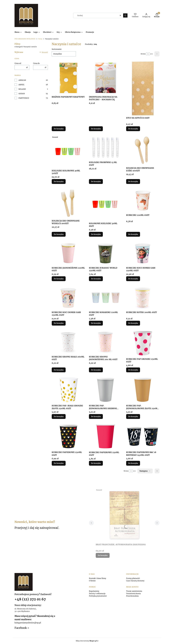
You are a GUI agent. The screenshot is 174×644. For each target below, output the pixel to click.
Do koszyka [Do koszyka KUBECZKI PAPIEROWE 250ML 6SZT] (59, 463)
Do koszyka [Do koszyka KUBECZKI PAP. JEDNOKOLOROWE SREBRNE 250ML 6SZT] (96, 416)
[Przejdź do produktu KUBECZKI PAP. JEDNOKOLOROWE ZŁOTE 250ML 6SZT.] (143, 390)
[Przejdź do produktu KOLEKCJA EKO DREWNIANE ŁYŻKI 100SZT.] (143, 150)
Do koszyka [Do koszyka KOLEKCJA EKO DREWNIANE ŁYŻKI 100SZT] (133, 181)
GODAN (22, 94)
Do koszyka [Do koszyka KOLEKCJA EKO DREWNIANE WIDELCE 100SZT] (59, 234)
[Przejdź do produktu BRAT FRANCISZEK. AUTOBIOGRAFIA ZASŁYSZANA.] (124, 515)
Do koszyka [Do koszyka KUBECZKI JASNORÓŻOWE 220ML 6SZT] (59, 279)
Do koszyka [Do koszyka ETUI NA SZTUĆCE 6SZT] (133, 129)
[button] (125, 15)
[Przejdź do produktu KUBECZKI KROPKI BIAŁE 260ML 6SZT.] (68, 342)
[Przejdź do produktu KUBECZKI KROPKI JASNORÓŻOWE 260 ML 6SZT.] (106, 342)
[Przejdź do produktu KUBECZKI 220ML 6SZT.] (143, 200)
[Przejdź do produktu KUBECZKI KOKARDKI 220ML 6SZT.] (106, 297)
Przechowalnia (132, 596)
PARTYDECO (24, 98)
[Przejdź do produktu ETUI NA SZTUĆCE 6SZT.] (143, 88)
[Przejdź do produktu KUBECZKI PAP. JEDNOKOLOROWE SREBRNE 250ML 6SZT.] (106, 390)
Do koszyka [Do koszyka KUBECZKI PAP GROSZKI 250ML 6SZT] (133, 370)
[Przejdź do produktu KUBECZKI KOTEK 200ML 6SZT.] (143, 297)
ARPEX (21, 85)
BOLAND (22, 89)
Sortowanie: (57, 49)
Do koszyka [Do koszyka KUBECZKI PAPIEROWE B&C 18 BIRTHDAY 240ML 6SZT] (133, 463)
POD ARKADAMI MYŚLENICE (25, 39)
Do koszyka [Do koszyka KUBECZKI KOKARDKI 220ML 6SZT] (96, 323)
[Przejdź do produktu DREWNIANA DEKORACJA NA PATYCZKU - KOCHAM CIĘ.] (106, 78)
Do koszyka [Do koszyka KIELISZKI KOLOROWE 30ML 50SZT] (59, 181)
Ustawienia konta (133, 594)
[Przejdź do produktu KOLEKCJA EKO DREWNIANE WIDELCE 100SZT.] (68, 203)
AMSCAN (22, 80)
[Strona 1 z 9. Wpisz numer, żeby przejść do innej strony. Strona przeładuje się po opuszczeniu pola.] (148, 54)
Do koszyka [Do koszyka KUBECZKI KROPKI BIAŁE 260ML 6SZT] (59, 370)
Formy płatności (133, 578)
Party (40, 39)
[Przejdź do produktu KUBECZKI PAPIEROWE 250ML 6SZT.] (68, 436)
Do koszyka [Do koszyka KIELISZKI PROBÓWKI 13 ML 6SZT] (96, 181)
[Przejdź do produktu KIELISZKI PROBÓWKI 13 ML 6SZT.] (106, 148)
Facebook (21, 628)
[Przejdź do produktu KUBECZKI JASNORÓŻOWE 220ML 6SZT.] (68, 253)
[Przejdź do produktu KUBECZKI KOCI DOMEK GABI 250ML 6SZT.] (143, 253)
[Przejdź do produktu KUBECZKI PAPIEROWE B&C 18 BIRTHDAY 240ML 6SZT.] (143, 436)
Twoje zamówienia (134, 591)
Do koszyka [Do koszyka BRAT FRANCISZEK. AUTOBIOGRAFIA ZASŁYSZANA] (103, 555)
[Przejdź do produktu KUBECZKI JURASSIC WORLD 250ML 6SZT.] (106, 253)
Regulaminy (94, 591)
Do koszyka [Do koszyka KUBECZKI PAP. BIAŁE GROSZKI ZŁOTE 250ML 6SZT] (59, 416)
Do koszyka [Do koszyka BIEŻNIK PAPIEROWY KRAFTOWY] (59, 129)
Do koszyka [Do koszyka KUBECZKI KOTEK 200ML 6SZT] (133, 323)
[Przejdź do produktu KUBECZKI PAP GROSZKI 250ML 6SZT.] (143, 343)
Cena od (18, 63)
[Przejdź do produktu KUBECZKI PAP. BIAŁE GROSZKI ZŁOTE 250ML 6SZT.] (68, 390)
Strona (143, 54)
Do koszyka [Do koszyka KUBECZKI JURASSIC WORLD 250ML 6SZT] (96, 279)
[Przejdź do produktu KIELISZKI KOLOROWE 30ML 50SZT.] (68, 152)
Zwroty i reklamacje (97, 594)
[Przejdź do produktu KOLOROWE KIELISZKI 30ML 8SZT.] (106, 204)
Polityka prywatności (98, 596)
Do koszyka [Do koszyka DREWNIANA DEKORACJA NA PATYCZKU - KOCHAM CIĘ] (96, 129)
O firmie (92, 581)
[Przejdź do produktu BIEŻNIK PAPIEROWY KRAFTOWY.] (68, 78)
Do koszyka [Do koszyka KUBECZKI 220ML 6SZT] (133, 234)
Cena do (36, 63)
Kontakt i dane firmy (98, 578)
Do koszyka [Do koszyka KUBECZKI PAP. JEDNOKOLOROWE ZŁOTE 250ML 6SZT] (133, 416)
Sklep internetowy (86, 641)
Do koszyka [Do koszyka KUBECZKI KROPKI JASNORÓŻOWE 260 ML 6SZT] (96, 370)
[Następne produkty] (145, 471)
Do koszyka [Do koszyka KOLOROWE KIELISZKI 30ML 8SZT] (96, 234)
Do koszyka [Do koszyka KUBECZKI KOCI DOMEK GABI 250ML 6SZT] (133, 279)
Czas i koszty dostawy (135, 581)
